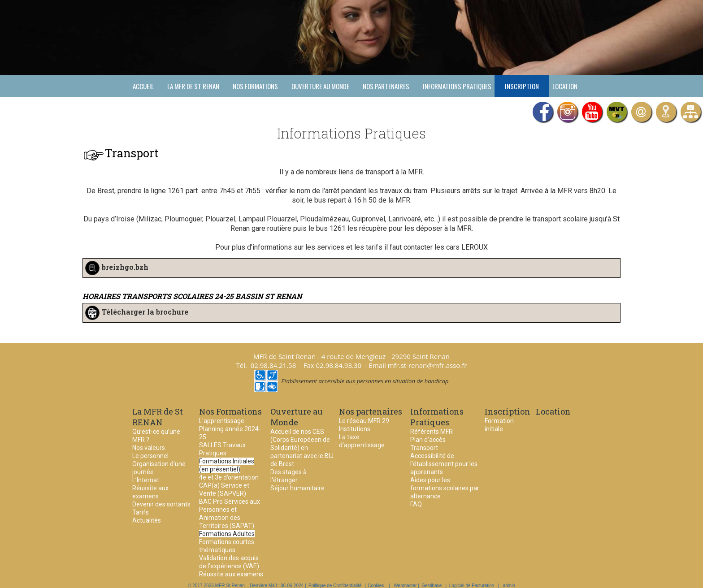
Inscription (522, 86)
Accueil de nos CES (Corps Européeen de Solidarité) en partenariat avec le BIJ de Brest (302, 448)
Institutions (355, 429)
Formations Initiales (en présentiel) (227, 465)
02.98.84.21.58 (273, 365)
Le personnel (150, 456)
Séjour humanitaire (297, 488)
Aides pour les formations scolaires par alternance (445, 488)
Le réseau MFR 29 (364, 421)
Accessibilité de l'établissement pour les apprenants (444, 464)
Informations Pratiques (457, 86)
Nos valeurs (149, 448)
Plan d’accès (428, 440)
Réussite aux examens (231, 574)
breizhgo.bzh (125, 267)
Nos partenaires (386, 86)
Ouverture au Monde (320, 86)
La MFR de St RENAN (193, 86)
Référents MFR (432, 432)
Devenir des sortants (161, 504)
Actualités (147, 520)
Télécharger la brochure (145, 312)
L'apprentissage (222, 421)
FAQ (416, 504)
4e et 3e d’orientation (229, 477)
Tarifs (141, 512)
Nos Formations (255, 86)
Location (565, 86)
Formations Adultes (227, 534)
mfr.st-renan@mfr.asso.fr (427, 365)
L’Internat (146, 480)
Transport (424, 448)
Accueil (143, 86)
